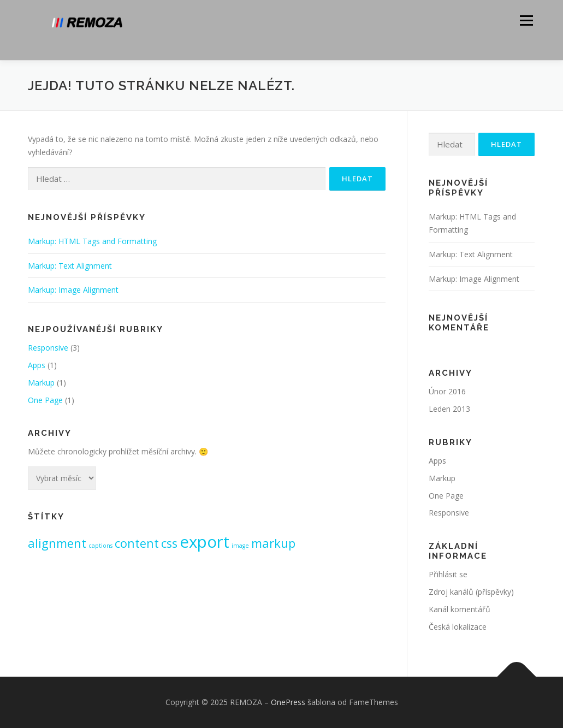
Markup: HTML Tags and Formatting (92, 241)
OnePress (288, 702)
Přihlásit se (448, 574)
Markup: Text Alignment (70, 266)
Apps (37, 365)
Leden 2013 (449, 409)
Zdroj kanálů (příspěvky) (471, 592)
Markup (41, 383)
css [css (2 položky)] (169, 543)
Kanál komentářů (460, 609)
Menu (526, 20)
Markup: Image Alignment (73, 290)
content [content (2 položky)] (137, 543)
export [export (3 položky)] (205, 542)
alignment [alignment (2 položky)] (57, 543)
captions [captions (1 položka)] (100, 546)
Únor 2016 (447, 391)
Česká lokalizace (458, 627)
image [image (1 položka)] (240, 546)
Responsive (48, 348)
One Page (45, 400)
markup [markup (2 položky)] (273, 543)
